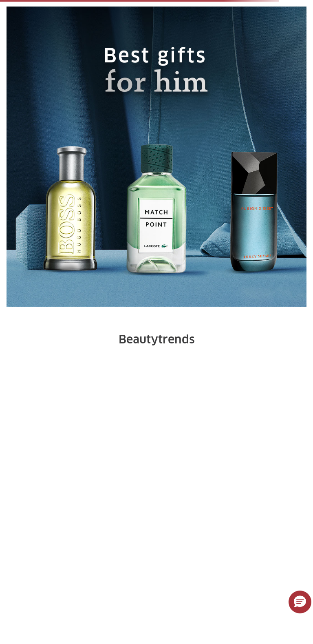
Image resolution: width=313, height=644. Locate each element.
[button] (300, 602)
